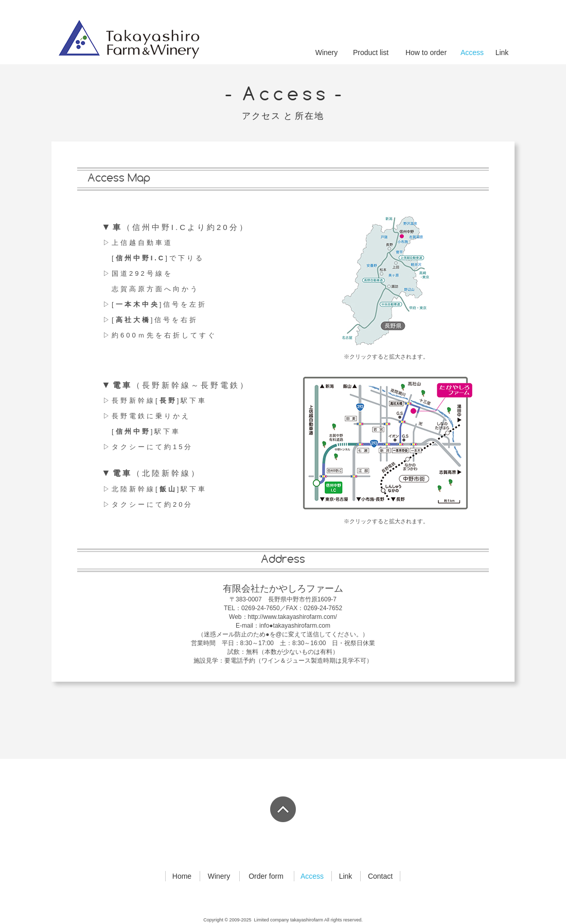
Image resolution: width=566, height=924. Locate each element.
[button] (386, 443)
